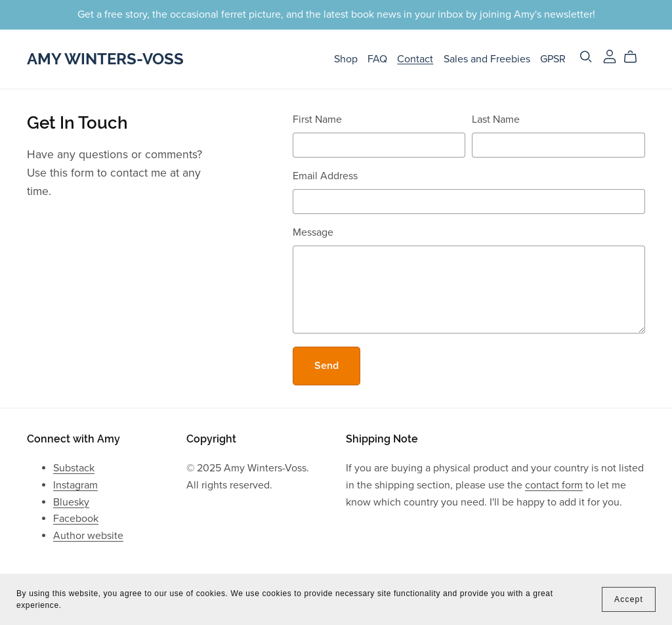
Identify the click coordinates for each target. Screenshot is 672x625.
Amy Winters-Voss (105, 59)
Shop (346, 58)
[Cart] (636, 57)
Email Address (325, 176)
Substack (74, 468)
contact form (554, 485)
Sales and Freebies (487, 58)
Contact (415, 58)
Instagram (75, 485)
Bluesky (71, 502)
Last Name (496, 119)
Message (313, 232)
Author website (88, 536)
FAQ (377, 58)
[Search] (586, 57)
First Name (317, 119)
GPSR (553, 58)
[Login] (610, 56)
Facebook (76, 519)
